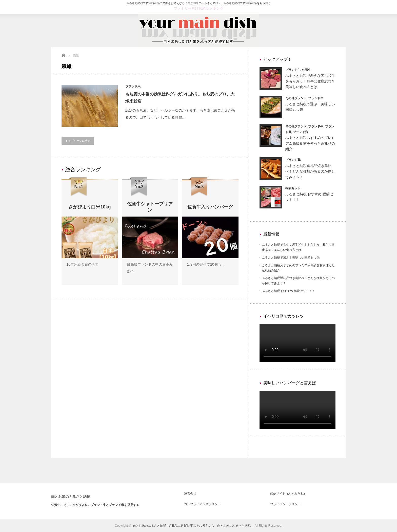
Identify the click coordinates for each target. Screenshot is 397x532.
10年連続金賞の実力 (83, 264)
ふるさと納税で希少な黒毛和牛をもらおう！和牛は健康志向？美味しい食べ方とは (310, 81)
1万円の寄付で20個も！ (206, 264)
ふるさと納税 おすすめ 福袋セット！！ (289, 291)
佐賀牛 (307, 70)
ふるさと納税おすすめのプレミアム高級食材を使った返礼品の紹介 (310, 143)
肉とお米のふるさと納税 (71, 497)
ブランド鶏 (301, 132)
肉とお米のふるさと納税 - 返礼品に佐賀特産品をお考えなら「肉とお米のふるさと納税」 (193, 526)
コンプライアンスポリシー (202, 504)
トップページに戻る (78, 141)
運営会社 (190, 494)
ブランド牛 (293, 70)
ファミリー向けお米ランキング (198, 8)
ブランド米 (133, 87)
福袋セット (293, 188)
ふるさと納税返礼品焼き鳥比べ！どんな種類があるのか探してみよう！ (310, 171)
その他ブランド (296, 98)
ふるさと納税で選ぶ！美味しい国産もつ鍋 (291, 258)
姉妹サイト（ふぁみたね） (288, 494)
